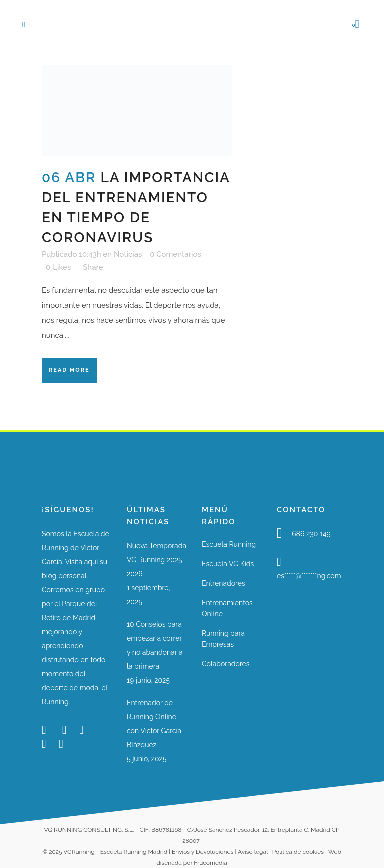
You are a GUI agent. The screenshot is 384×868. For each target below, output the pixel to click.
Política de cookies (298, 852)
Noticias (128, 254)
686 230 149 (311, 534)
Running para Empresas (223, 639)
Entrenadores (224, 583)
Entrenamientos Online (227, 608)
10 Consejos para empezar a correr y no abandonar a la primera (155, 645)
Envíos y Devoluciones (203, 852)
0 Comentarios (176, 254)
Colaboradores (226, 664)
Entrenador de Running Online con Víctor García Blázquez (154, 724)
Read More (69, 370)
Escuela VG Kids (228, 564)
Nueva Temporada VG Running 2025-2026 (157, 560)
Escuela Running (229, 544)
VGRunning (79, 852)
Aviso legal (253, 852)
